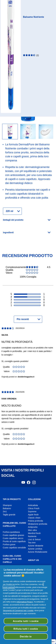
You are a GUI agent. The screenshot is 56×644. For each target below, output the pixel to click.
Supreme (32, 512)
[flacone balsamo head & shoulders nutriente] (28, 132)
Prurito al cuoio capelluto (14, 541)
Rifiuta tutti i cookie (26, 629)
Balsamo (7, 508)
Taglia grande (9, 515)
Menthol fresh (34, 533)
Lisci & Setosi (34, 540)
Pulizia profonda (36, 521)
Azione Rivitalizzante (38, 552)
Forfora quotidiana (11, 532)
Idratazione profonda (38, 524)
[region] (26, 605)
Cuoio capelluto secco (13, 538)
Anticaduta (33, 505)
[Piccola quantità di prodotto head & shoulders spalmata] (46, 132)
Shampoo (7, 505)
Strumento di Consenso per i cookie (18, 610)
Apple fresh (33, 515)
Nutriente (32, 536)
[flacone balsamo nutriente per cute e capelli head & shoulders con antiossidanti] (10, 132)
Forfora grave (9, 545)
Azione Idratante (36, 546)
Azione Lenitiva (35, 549)
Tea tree (32, 543)
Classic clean (34, 518)
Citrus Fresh (34, 508)
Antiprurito (33, 527)
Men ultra (32, 530)
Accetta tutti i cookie (26, 621)
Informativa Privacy (25, 602)
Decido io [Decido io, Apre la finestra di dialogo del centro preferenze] (26, 636)
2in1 (5, 512)
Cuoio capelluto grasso (13, 535)
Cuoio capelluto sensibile (14, 548)
